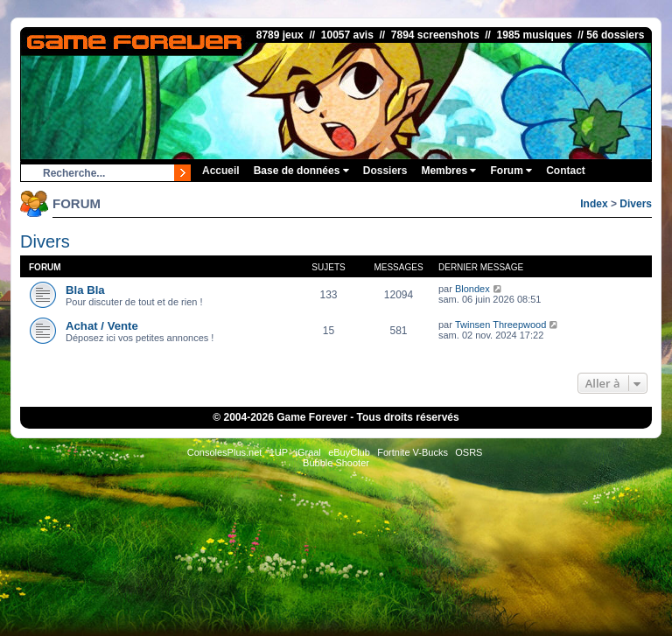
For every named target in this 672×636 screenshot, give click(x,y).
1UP (279, 452)
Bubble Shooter (336, 463)
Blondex (472, 289)
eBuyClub (349, 452)
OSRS (469, 452)
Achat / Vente (102, 326)
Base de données (301, 171)
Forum (511, 171)
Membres (448, 171)
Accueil (221, 171)
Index (594, 204)
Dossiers (385, 171)
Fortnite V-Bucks (413, 452)
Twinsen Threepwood (500, 325)
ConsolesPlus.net (225, 452)
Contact (566, 171)
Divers (636, 204)
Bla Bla (85, 290)
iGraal (308, 452)
